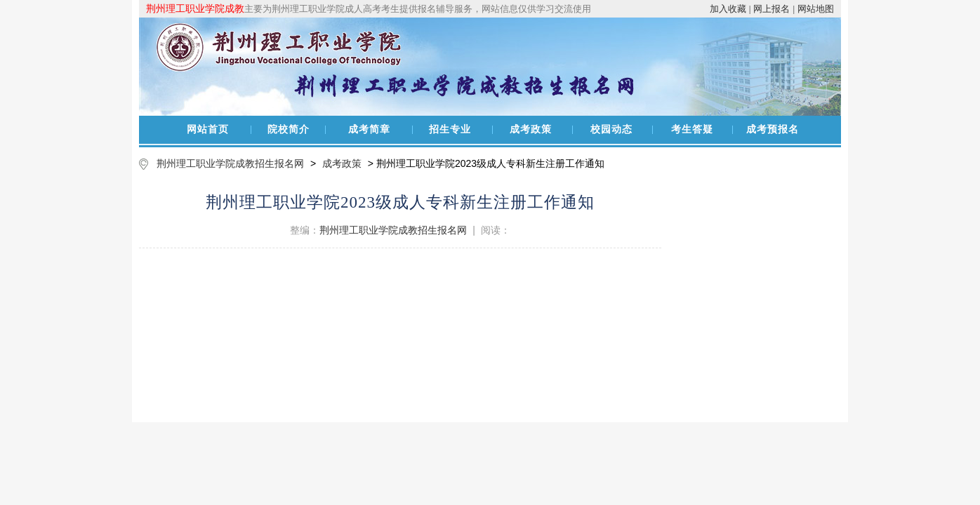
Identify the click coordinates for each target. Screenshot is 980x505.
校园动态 (611, 129)
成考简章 (369, 129)
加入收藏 (728, 9)
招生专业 (450, 129)
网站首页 (208, 129)
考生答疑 (692, 129)
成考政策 (531, 129)
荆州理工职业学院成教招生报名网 (230, 163)
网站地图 (816, 9)
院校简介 (289, 129)
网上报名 (772, 9)
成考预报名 (773, 129)
